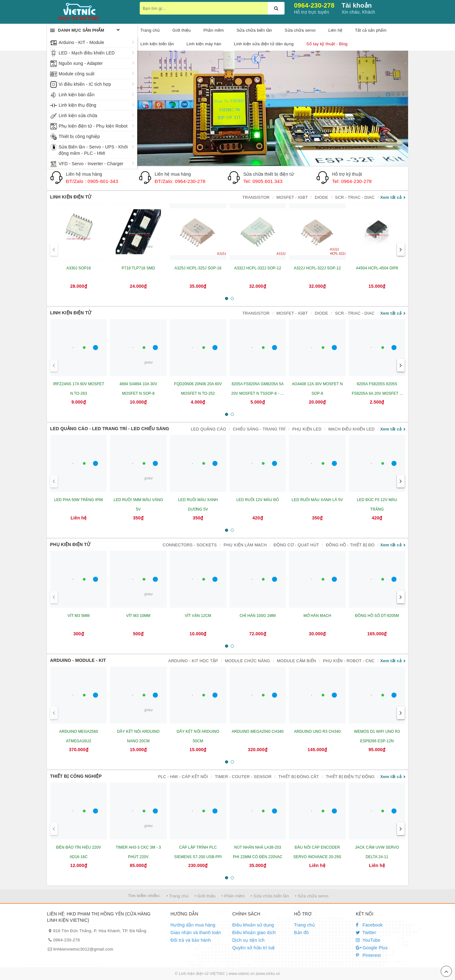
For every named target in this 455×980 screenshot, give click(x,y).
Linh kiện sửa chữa (78, 116)
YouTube (368, 940)
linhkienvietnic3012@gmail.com (83, 949)
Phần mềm (214, 30)
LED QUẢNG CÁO (208, 429)
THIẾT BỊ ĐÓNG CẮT (299, 777)
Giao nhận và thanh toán (196, 933)
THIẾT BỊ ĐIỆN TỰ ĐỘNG (350, 777)
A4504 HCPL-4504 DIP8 (377, 268)
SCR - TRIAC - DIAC (355, 197)
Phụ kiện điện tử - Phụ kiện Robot (93, 126)
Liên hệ (335, 30)
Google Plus (372, 948)
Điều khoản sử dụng (253, 925)
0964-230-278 (314, 5)
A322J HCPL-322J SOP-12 (317, 268)
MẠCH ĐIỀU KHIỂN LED (351, 429)
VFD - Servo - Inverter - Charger (91, 164)
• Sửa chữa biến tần (270, 896)
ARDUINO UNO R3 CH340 (317, 732)
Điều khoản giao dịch (254, 933)
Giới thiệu (182, 30)
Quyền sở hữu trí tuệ (254, 948)
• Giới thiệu (205, 896)
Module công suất (77, 74)
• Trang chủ (177, 896)
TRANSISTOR (256, 197)
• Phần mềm (233, 896)
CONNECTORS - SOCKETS (190, 545)
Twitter (366, 933)
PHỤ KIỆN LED (307, 429)
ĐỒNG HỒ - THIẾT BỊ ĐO (350, 545)
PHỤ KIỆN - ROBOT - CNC (349, 661)
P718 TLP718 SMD (138, 268)
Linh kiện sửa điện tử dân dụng (264, 44)
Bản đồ (301, 933)
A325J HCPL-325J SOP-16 (198, 268)
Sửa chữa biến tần (254, 30)
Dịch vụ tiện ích (248, 940)
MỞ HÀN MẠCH (317, 616)
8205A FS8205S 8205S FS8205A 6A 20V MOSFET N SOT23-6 (377, 393)
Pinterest (368, 955)
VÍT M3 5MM (79, 616)
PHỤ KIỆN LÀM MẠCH (245, 545)
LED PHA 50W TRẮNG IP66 (79, 500)
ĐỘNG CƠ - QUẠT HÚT (296, 545)
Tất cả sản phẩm (371, 30)
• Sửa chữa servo (312, 896)
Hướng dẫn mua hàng (193, 925)
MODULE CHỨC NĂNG (248, 661)
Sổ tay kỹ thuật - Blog (327, 44)
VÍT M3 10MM (138, 616)
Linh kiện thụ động (77, 105)
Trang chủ (304, 925)
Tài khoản (357, 5)
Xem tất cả (391, 197)
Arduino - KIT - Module (81, 42)
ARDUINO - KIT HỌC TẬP (193, 661)
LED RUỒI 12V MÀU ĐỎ (258, 500)
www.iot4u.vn (268, 974)
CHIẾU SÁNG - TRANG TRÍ (259, 429)
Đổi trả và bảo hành (191, 940)
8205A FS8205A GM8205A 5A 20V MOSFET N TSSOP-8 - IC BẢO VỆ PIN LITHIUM (258, 393)
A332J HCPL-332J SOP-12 (258, 268)
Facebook (369, 925)
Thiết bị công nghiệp (79, 136)
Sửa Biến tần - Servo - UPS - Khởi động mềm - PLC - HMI (93, 150)
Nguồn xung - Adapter (81, 63)
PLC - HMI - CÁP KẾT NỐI (183, 777)
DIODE (321, 197)
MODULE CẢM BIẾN (296, 661)
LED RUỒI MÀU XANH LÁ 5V (317, 500)
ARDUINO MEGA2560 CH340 (258, 732)
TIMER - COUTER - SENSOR (243, 777)
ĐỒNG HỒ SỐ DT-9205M (377, 616)
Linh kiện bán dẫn (77, 95)
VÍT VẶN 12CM (198, 616)
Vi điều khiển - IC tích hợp (85, 84)
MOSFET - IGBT (292, 197)
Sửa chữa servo (300, 30)
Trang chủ (150, 30)
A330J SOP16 (78, 268)
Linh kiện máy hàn (204, 44)
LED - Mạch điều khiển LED (87, 53)
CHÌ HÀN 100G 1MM (258, 616)
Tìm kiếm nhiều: (144, 896)
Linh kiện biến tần (157, 44)
